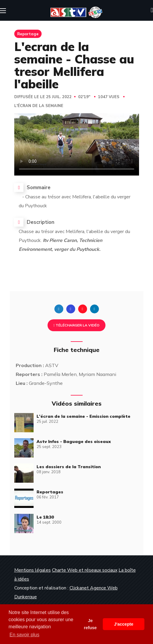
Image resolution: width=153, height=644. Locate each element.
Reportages (50, 492)
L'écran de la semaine (39, 106)
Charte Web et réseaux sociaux (85, 570)
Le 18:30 (45, 517)
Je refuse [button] (90, 624)
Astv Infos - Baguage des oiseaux (74, 441)
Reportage (28, 34)
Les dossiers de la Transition (69, 467)
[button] (152, 10)
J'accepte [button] (124, 624)
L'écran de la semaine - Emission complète (83, 416)
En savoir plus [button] (25, 635)
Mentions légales (33, 570)
